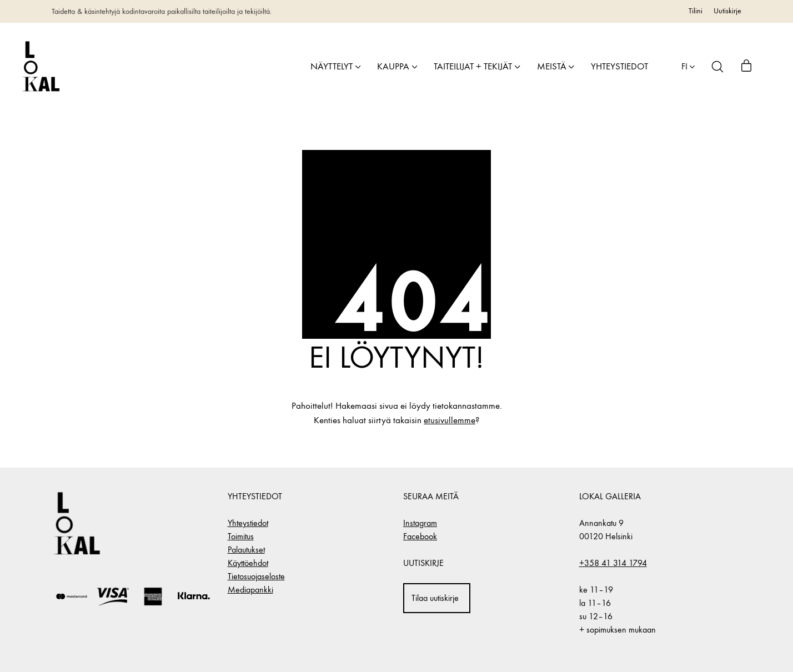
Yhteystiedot (248, 523)
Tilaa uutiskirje (435, 598)
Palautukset (246, 550)
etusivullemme (450, 420)
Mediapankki (250, 590)
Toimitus (241, 536)
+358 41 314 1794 (613, 563)
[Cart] (746, 67)
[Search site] (717, 67)
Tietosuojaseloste (256, 576)
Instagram (420, 523)
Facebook (420, 536)
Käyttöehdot (248, 563)
